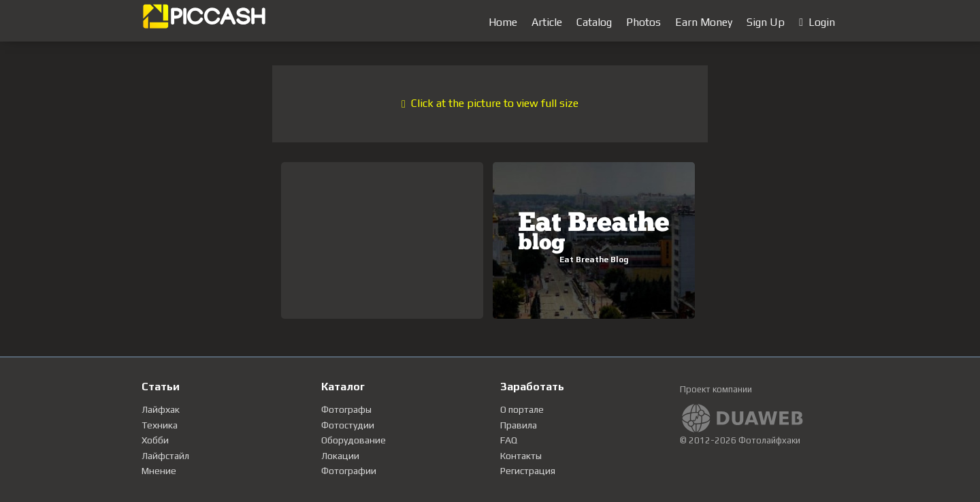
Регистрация (528, 471)
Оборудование (354, 440)
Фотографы (346, 409)
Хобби (155, 440)
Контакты (521, 456)
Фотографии (349, 471)
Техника (160, 425)
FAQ (509, 440)
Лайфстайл (165, 456)
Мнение (159, 471)
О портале (522, 409)
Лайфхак (161, 409)
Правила (519, 425)
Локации (340, 456)
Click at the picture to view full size (490, 103)
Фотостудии (348, 425)
